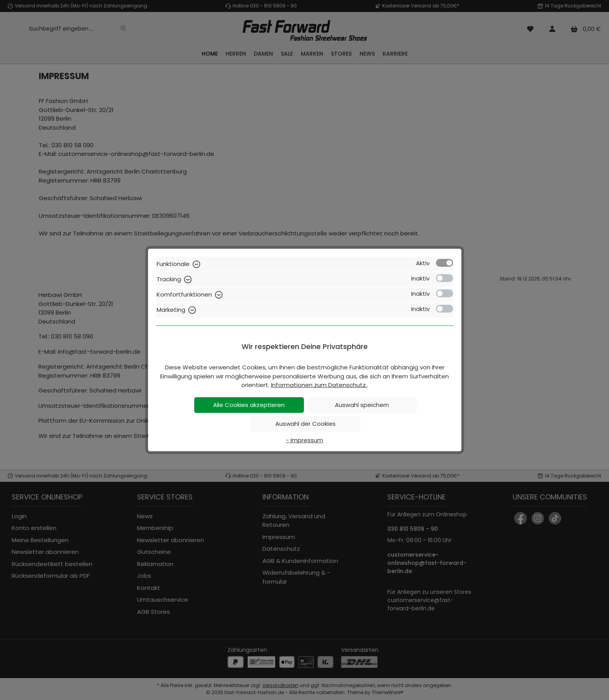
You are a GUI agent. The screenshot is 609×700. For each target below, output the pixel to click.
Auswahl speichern (362, 405)
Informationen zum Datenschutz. (319, 385)
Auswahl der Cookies (305, 424)
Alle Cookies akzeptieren (249, 405)
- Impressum (304, 440)
